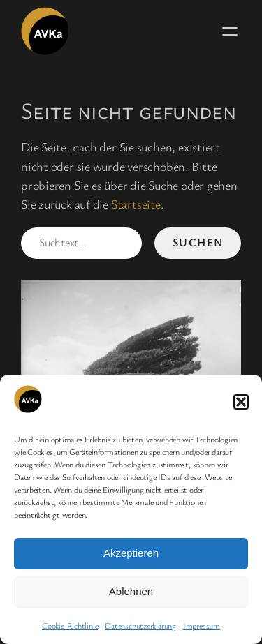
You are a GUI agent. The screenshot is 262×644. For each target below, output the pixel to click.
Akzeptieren (131, 553)
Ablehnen (131, 591)
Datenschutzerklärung (140, 625)
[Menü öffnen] (230, 31)
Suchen (198, 242)
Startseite (136, 204)
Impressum (202, 625)
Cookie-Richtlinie (70, 625)
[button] (241, 402)
